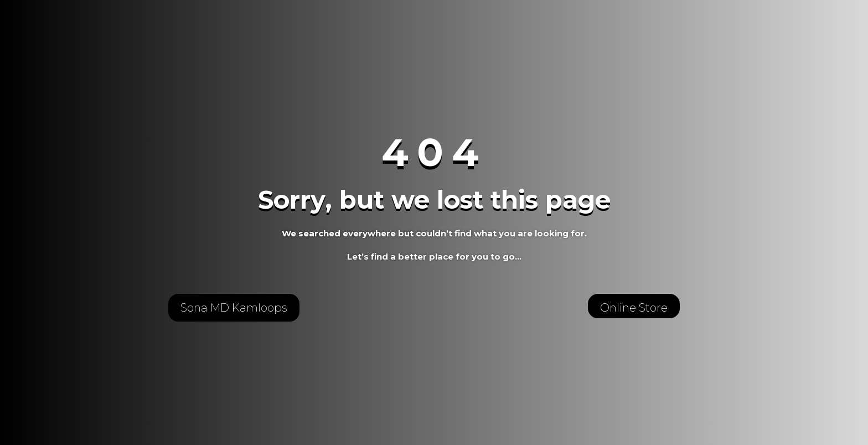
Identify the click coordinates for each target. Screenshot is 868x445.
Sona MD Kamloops (234, 308)
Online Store (634, 308)
